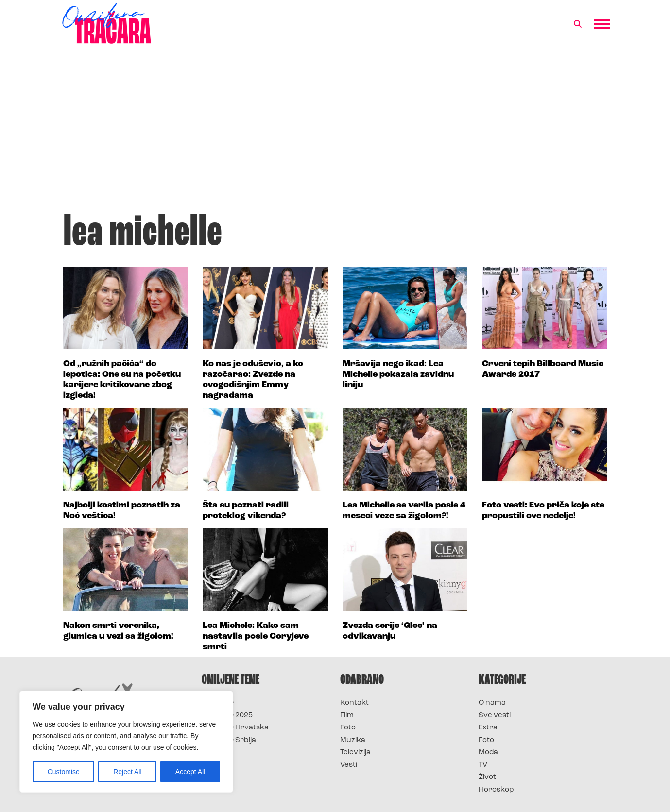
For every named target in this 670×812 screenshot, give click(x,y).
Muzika (353, 740)
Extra (488, 728)
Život (487, 777)
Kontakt (354, 703)
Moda (488, 753)
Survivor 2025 (227, 716)
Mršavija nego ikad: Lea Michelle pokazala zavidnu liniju (398, 374)
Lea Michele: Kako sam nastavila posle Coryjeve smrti (256, 636)
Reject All (127, 772)
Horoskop (496, 790)
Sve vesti (495, 716)
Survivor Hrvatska (235, 728)
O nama (492, 703)
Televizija (355, 753)
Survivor (218, 703)
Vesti (349, 765)
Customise (64, 772)
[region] (126, 742)
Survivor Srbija (229, 740)
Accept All (190, 772)
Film (347, 716)
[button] (578, 24)
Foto (348, 728)
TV (483, 765)
